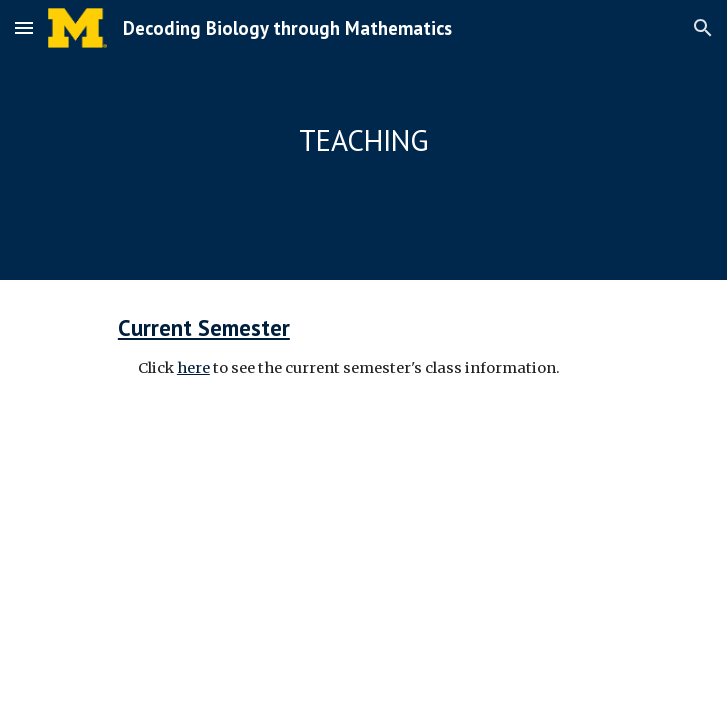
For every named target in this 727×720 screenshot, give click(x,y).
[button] (24, 27)
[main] (363, 140)
